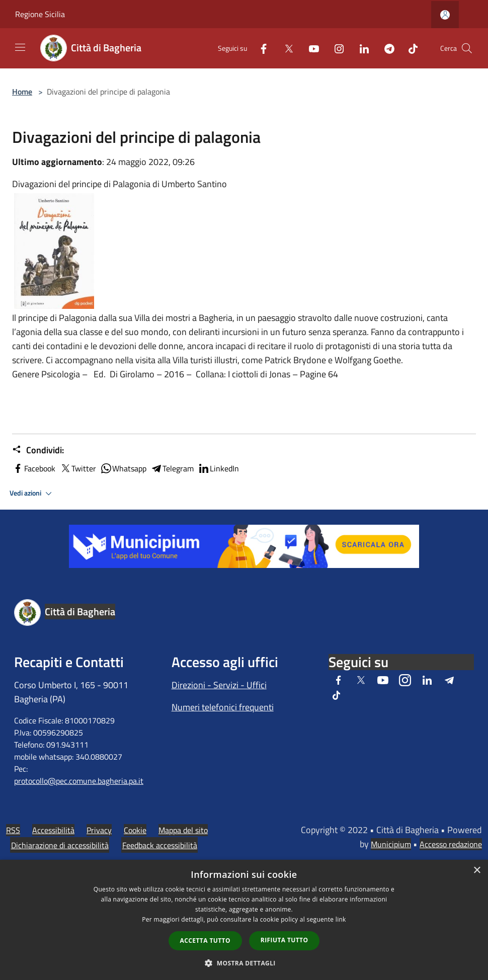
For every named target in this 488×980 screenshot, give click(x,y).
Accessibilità (53, 830)
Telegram (172, 468)
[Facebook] (260, 48)
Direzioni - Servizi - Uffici (219, 685)
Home (22, 92)
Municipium (391, 844)
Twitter (78, 468)
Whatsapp (123, 468)
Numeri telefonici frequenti (223, 707)
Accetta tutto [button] (205, 941)
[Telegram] (385, 48)
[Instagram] (335, 48)
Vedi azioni (32, 494)
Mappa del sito (183, 830)
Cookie (135, 830)
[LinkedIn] (360, 48)
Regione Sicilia (40, 14)
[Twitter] (285, 48)
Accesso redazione (451, 844)
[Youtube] (310, 48)
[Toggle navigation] (20, 47)
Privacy (99, 830)
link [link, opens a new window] (341, 919)
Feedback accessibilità (160, 845)
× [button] (477, 871)
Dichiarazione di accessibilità (60, 845)
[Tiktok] (409, 48)
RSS (13, 830)
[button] (244, 963)
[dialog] (244, 920)
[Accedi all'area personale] (445, 15)
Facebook (34, 468)
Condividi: (38, 450)
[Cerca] (467, 48)
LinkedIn (218, 468)
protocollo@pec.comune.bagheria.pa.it (79, 781)
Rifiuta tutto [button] (284, 940)
